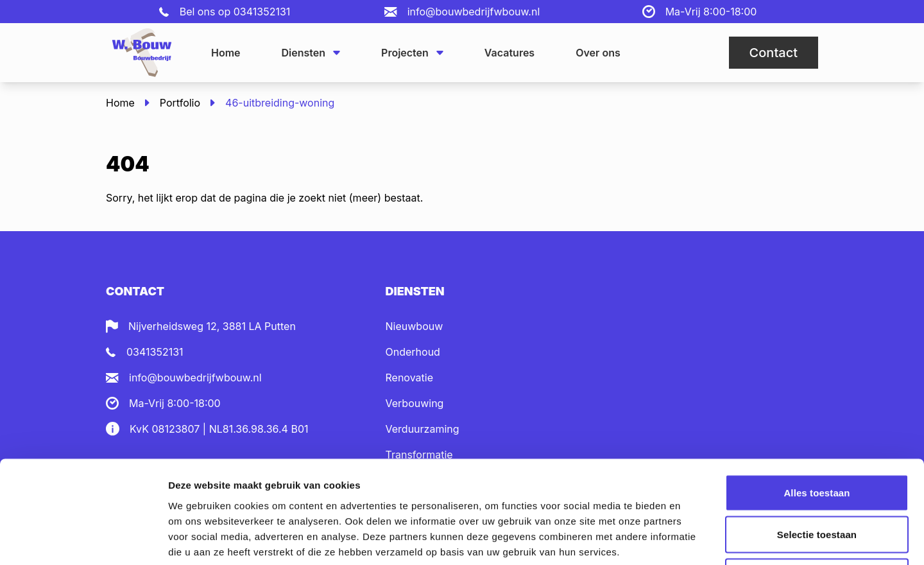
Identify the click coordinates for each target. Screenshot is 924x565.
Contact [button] (774, 53)
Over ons (598, 53)
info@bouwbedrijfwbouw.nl (474, 12)
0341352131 (262, 12)
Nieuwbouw (415, 326)
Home (226, 53)
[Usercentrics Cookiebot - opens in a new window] (83, 540)
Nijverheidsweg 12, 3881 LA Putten (212, 326)
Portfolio (180, 103)
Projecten (412, 53)
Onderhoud (413, 352)
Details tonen (693, 540)
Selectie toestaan (817, 439)
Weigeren (817, 481)
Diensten (311, 53)
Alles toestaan (817, 396)
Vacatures (509, 53)
